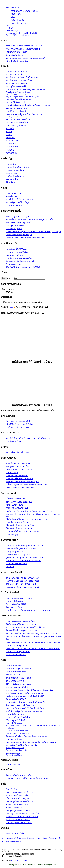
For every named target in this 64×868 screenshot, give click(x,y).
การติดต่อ (10, 28)
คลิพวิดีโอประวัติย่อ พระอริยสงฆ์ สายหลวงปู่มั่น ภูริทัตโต (30, 220)
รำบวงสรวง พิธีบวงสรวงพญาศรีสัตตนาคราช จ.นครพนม (30, 690)
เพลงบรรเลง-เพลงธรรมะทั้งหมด (19, 792)
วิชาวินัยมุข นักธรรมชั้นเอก (17, 123)
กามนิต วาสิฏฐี (12, 473)
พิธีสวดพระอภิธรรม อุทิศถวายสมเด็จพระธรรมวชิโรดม (29, 511)
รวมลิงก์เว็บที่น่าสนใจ (15, 833)
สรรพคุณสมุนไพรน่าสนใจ (17, 795)
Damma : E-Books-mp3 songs (18, 35)
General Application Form (16, 94)
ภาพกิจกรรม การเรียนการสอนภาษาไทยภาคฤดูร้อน (28, 610)
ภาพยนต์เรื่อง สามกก (15, 714)
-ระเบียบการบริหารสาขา (16, 564)
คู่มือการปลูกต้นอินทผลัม (16, 83)
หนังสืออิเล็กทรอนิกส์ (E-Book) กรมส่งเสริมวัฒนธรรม (28, 438)
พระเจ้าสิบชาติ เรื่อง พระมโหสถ (19, 199)
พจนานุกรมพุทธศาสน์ (15, 170)
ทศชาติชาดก (11, 196)
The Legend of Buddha (15, 748)
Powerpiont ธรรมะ (13, 264)
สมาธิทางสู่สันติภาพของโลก (18, 120)
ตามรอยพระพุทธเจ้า (14, 739)
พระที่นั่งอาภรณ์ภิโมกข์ (16, 111)
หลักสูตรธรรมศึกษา (14, 255)
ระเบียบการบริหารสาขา (16, 655)
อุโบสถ (14, 17)
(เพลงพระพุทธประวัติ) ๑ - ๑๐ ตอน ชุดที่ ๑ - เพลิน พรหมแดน (31, 742)
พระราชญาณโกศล (19, 23)
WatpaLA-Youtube (13, 765)
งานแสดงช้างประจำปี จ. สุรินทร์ (19, 678)
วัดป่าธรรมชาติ (12, 8)
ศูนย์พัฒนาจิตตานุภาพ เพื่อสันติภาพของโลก (24, 558)
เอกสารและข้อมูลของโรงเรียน (19, 598)
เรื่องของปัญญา (12, 534)
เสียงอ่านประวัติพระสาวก (16, 52)
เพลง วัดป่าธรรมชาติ (15, 505)
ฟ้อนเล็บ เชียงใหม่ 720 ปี (16, 699)
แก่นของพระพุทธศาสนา (16, 126)
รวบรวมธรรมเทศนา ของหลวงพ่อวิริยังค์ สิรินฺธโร (27, 627)
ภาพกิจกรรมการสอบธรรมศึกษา (20, 258)
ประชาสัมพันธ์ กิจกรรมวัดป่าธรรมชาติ (22, 531)
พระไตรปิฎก (11, 164)
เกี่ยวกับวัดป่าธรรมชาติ (16, 499)
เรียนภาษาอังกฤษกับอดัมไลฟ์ (18, 717)
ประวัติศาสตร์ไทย (13, 441)
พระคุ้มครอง (8, 838)
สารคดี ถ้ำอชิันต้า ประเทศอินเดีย (20, 479)
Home (11, 307)
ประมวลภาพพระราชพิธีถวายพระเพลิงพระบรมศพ (27, 778)
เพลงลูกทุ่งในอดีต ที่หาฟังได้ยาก (19, 801)
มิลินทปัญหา (11, 182)
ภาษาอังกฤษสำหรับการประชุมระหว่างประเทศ (26, 90)
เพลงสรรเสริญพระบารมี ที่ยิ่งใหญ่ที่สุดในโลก (25, 708)
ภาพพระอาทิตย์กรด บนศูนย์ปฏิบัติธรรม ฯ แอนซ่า (26, 545)
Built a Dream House (14, 755)
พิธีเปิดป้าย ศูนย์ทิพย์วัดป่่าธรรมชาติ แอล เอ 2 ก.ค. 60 (28, 519)
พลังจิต (9, 132)
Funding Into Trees (13, 117)
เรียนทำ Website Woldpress (17, 731)
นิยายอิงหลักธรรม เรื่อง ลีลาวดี (19, 470)
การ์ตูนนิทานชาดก (14, 205)
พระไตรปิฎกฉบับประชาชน (17, 167)
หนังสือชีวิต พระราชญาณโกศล (19, 80)
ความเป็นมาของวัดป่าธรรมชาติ (24, 11)
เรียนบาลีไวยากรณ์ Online (17, 252)
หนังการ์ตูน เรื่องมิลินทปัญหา (18, 202)
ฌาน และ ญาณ (12, 141)
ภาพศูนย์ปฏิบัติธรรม (14, 551)
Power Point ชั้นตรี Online (16, 249)
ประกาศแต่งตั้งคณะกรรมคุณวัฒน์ (20, 621)
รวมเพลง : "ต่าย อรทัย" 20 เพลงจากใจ (22, 817)
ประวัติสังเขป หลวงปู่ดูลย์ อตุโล (19, 235)
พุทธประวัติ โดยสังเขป (15, 102)
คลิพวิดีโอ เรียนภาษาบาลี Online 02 (21, 424)
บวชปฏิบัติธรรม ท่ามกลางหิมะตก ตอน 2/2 (24, 561)
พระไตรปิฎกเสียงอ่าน (15, 176)
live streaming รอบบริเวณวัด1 (18, 421)
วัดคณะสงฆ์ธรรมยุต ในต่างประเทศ (21, 584)
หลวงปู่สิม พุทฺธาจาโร (15, 226)
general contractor (13, 753)
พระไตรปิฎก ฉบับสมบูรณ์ (17, 71)
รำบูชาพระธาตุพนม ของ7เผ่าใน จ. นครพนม (24, 693)
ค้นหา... (10, 278)
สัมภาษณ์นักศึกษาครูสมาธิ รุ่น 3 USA (22, 630)
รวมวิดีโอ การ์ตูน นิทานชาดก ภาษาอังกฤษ (24, 711)
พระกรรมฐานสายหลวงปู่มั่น (18, 216)
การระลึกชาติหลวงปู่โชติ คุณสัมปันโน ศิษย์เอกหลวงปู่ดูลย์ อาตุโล (33, 232)
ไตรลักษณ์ (10, 138)
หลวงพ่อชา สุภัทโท (14, 229)
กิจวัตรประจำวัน (18, 20)
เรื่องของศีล (11, 144)
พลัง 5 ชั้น (10, 129)
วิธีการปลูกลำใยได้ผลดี (16, 720)
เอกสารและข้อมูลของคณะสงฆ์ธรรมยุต (23, 581)
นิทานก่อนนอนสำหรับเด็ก (17, 750)
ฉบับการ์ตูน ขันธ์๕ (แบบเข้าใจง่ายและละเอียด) (25, 58)
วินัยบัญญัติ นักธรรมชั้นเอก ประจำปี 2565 (23, 267)
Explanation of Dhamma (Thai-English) (21, 33)
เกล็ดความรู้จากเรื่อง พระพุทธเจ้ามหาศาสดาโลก (26, 485)
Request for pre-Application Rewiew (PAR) (23, 96)
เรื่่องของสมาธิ (12, 147)
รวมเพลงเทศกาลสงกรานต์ (17, 804)
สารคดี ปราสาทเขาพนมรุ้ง (17, 476)
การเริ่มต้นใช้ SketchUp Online (18, 555)
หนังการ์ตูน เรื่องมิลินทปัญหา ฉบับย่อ (21, 745)
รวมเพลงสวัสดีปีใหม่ (14, 807)
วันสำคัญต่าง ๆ (12, 789)
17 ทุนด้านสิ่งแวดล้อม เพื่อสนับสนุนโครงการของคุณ (28, 105)
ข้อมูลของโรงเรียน (14, 607)
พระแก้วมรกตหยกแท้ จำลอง (18, 522)
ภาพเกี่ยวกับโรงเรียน (15, 601)
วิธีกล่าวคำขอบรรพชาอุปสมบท (19, 502)
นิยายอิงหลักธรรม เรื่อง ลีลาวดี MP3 (21, 488)
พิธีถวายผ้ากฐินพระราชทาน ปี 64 (20, 525)
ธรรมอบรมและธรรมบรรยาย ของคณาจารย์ (24, 46)
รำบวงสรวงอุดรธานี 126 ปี (17, 687)
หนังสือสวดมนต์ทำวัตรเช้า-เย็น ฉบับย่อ (22, 77)
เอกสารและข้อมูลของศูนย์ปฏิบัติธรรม (22, 548)
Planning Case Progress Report (18, 92)
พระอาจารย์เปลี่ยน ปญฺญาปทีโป (19, 223)
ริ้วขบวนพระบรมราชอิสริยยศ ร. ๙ (20, 705)
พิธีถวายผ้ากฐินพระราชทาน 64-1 (20, 528)
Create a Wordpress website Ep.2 (19, 733)
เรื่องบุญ (9, 135)
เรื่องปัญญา (11, 150)
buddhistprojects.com (19, 860)
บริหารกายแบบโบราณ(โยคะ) (18, 798)
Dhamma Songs (12, 31)
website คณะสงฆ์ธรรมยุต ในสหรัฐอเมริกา (24, 587)
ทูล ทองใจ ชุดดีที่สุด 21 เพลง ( (18, 820)
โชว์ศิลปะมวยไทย (13, 675)
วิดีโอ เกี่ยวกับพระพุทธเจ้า (17, 55)
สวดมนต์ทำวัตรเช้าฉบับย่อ (17, 508)
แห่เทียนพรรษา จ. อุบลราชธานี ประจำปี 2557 (25, 696)
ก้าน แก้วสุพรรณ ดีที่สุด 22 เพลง (19, 823)
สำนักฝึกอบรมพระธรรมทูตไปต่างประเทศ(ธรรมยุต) (36, 838)
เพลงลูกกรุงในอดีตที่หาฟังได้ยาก (20, 811)
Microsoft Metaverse (14, 723)
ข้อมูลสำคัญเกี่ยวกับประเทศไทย (19, 775)
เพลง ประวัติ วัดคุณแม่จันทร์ (18, 61)
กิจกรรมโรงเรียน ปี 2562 (16, 604)
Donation (9, 26)
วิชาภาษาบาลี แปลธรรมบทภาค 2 (20, 261)
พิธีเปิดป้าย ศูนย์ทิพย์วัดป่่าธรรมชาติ (21, 624)
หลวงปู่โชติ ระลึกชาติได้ (16, 86)
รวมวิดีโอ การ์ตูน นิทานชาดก (18, 669)
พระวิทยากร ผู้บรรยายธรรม (18, 427)
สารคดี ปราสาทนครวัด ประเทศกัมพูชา (22, 482)
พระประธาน (16, 14)
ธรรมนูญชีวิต (12, 173)
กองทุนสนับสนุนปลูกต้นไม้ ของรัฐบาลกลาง (24, 114)
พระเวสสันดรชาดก (14, 193)
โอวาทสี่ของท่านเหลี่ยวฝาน (17, 452)
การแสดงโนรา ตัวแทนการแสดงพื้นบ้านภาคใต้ (26, 702)
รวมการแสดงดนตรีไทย (16, 681)
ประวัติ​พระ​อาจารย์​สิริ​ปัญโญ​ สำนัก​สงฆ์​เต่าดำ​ (25, 238)
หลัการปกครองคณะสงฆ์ (16, 108)
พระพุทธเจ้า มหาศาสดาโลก (18, 467)
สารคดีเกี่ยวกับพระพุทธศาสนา (19, 463)
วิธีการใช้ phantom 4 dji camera (18, 684)
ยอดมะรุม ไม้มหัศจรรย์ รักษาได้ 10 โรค (22, 814)
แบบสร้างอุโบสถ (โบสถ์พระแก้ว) (20, 99)
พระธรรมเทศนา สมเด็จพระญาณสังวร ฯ (23, 49)
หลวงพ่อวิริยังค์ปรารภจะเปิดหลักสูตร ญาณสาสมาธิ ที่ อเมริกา (32, 633)
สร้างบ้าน (10, 567)
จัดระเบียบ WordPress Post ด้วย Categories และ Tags (27, 736)
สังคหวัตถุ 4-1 (12, 153)
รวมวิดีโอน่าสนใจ (13, 666)
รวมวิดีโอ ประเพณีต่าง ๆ (16, 672)
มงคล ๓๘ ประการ (14, 179)
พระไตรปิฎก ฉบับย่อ (14, 74)
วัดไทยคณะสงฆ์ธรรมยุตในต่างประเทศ (22, 578)
